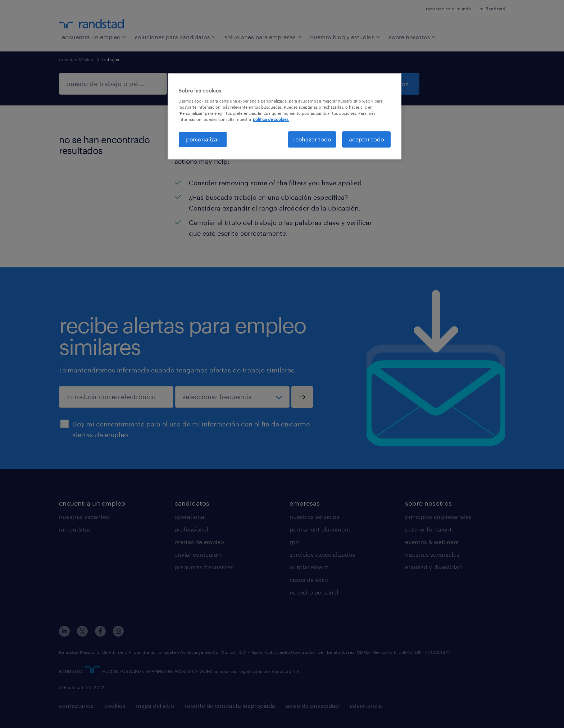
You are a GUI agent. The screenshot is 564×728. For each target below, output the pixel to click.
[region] (285, 116)
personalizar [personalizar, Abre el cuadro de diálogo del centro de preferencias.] (203, 139)
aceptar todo (367, 139)
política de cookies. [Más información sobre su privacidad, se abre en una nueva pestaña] (271, 119)
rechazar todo (312, 139)
